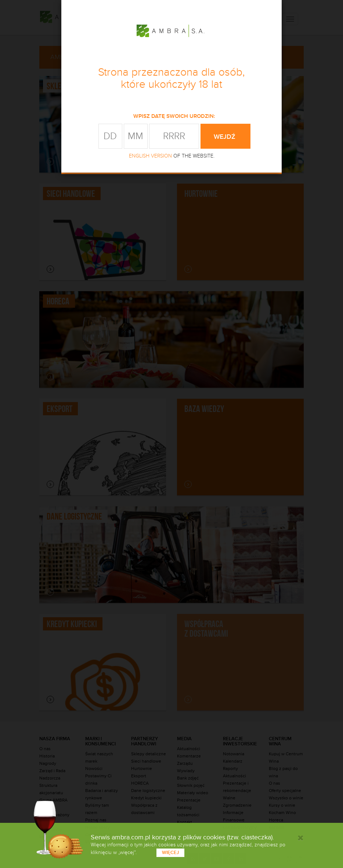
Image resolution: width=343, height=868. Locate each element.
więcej (170, 853)
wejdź (225, 137)
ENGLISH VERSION (150, 156)
